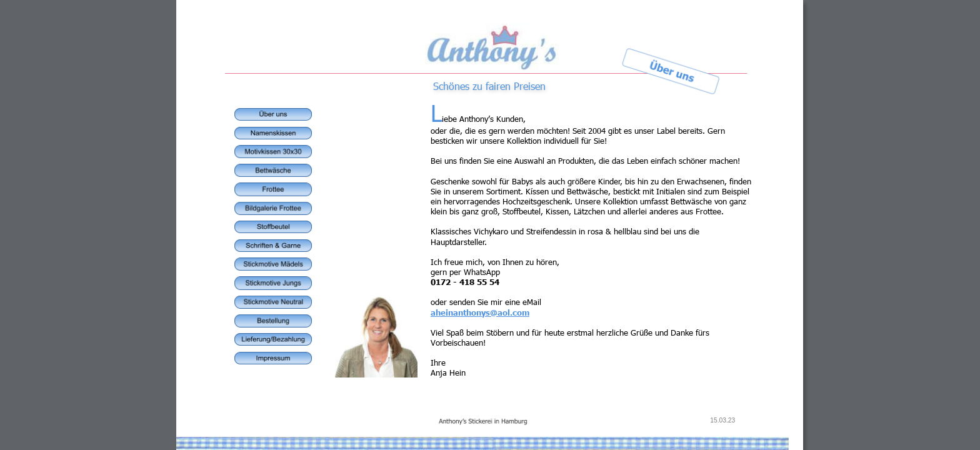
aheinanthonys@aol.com (480, 312)
